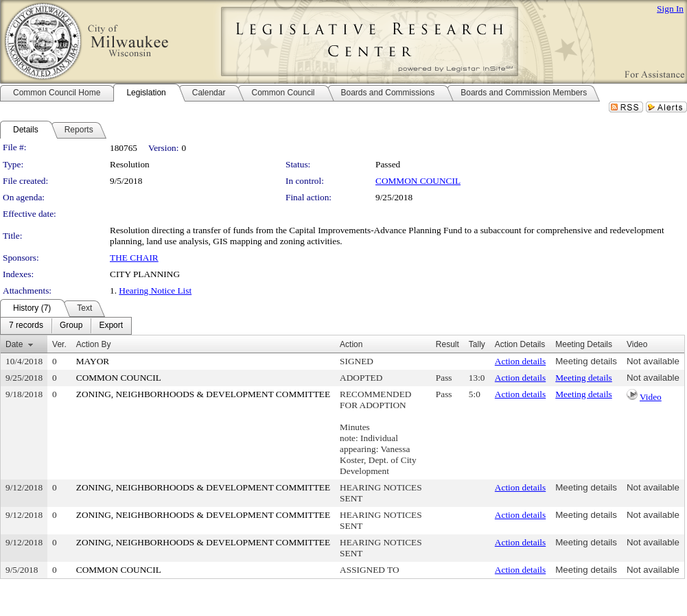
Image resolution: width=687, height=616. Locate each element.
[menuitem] (26, 326)
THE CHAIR (134, 258)
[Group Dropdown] (71, 326)
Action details (520, 361)
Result (447, 344)
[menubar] (66, 326)
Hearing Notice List (155, 291)
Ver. (59, 344)
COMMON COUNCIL (418, 181)
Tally (477, 344)
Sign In (670, 9)
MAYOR (93, 361)
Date (14, 344)
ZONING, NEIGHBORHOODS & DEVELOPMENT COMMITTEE (203, 394)
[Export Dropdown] (111, 326)
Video (651, 397)
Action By (94, 344)
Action (351, 344)
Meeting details (586, 361)
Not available (653, 361)
